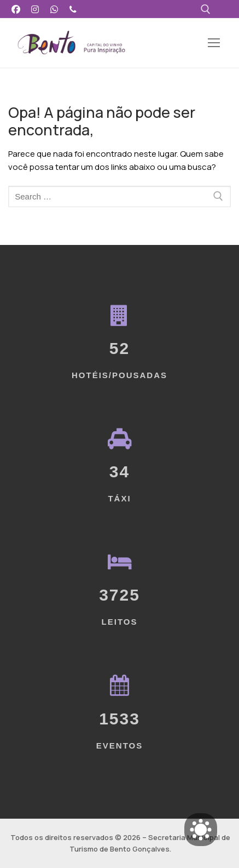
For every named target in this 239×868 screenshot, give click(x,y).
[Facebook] (16, 9)
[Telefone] (73, 9)
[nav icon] (214, 43)
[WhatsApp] (54, 9)
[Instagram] (35, 9)
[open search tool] (206, 9)
